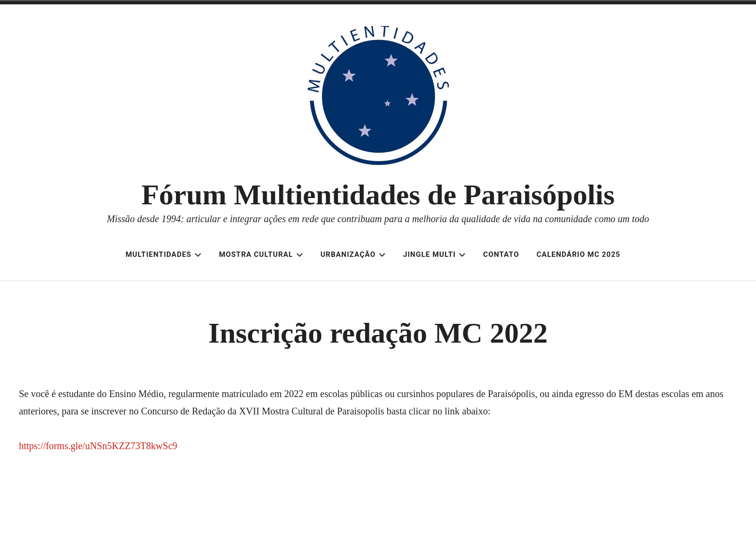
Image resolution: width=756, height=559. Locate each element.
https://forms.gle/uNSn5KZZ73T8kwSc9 (98, 446)
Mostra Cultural (261, 254)
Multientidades (163, 254)
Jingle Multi (434, 254)
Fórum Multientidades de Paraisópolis (378, 195)
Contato (501, 254)
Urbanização (353, 254)
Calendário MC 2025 (579, 254)
